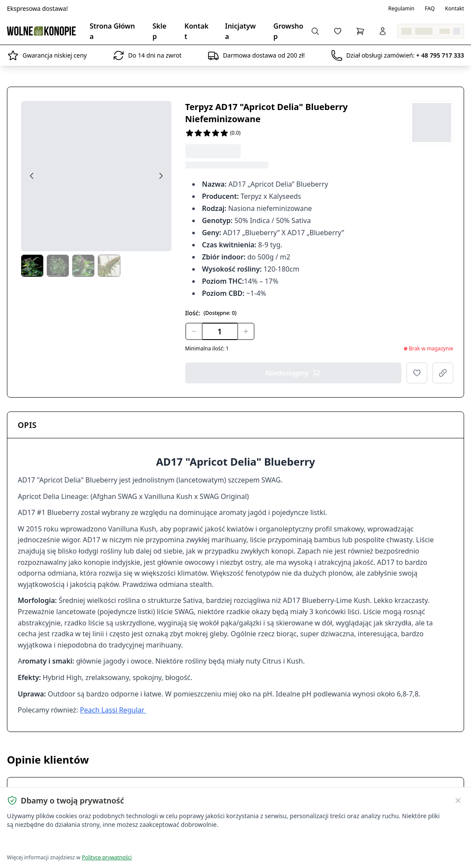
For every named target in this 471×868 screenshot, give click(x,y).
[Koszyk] (360, 31)
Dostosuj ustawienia (109, 842)
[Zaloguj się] (383, 31)
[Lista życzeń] (338, 31)
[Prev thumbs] (28, 267)
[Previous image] (32, 176)
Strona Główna (112, 31)
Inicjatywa (240, 31)
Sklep (159, 31)
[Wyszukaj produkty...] (315, 31)
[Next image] (161, 176)
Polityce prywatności (107, 857)
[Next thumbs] (165, 267)
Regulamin (402, 9)
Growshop (289, 31)
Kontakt (455, 9)
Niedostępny (293, 373)
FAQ (430, 9)
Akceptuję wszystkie (38, 842)
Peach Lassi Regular (113, 710)
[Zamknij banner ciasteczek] (458, 800)
